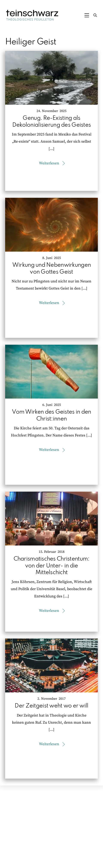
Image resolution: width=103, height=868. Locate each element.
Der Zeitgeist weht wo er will (51, 706)
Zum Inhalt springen (18, 5)
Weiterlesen (49, 163)
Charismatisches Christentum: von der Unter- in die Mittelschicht (52, 566)
